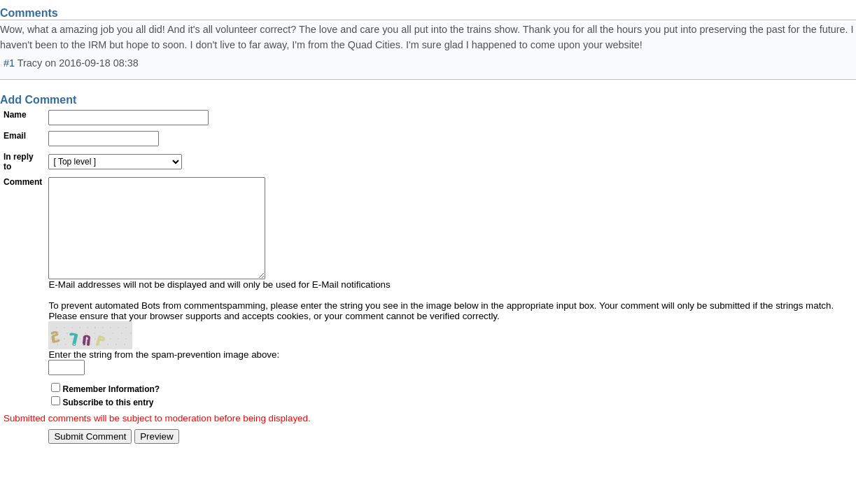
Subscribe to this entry (108, 423)
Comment (23, 182)
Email (15, 136)
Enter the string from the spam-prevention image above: (164, 376)
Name (15, 115)
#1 (9, 63)
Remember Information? (111, 410)
